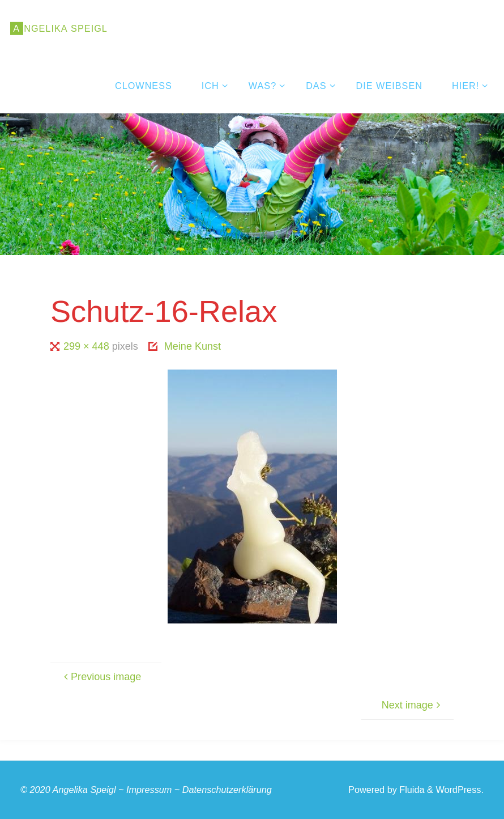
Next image (413, 705)
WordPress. (460, 790)
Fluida (411, 790)
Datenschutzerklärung (227, 790)
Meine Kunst (193, 346)
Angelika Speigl (84, 790)
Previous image (101, 677)
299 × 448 (88, 346)
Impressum (149, 790)
